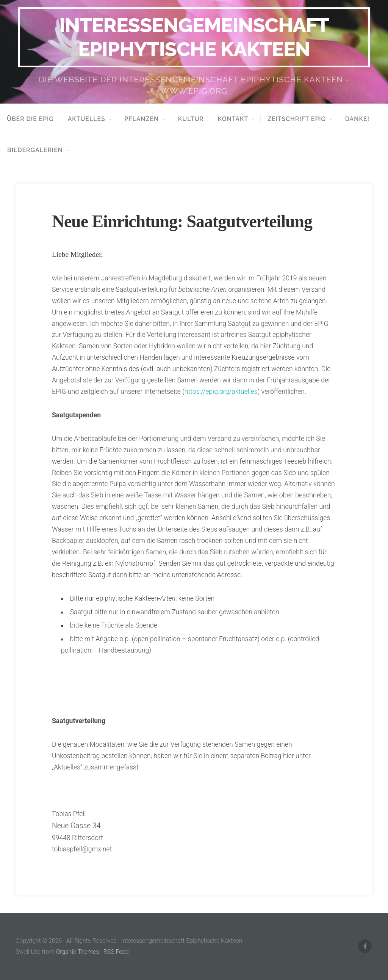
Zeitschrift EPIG (297, 119)
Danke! (357, 119)
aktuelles (87, 119)
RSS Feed (116, 952)
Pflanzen (142, 119)
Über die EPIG (30, 119)
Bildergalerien (35, 150)
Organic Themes (78, 952)
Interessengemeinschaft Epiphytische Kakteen (194, 37)
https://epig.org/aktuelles (221, 392)
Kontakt (233, 119)
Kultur (191, 119)
